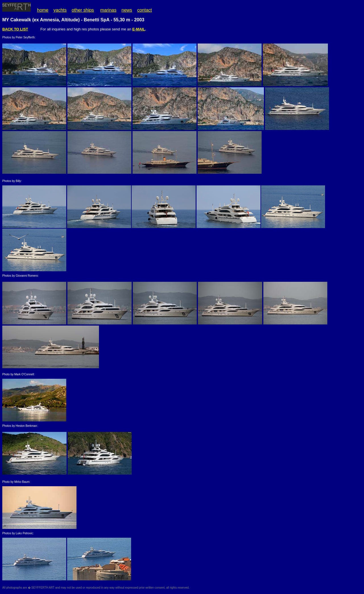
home (43, 10)
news (127, 10)
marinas (108, 10)
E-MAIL (139, 29)
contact (144, 10)
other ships (83, 10)
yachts (60, 10)
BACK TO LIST (15, 29)
